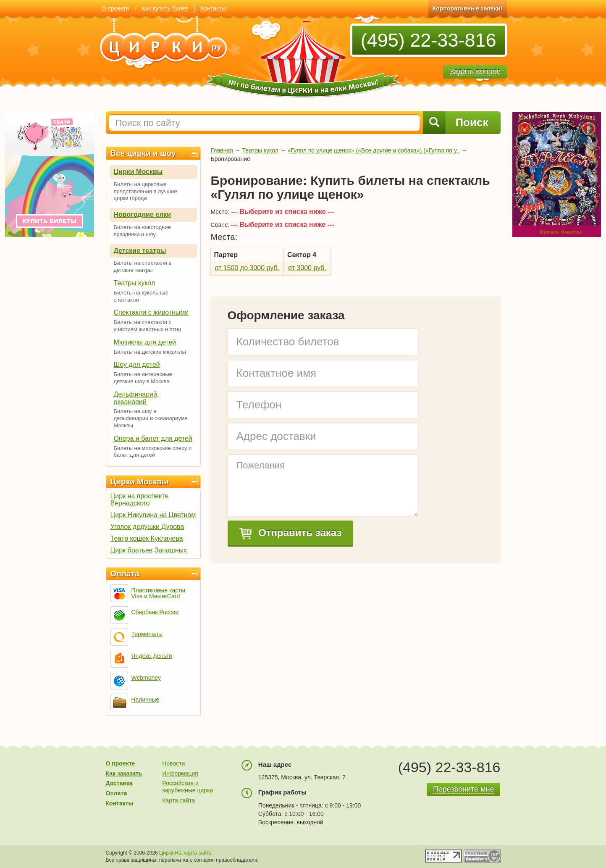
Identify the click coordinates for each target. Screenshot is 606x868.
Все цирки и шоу (143, 153)
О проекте (115, 8)
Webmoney (146, 678)
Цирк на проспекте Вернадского (140, 500)
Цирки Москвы (138, 172)
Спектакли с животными (151, 312)
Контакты (213, 8)
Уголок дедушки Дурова (147, 527)
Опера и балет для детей (153, 438)
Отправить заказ (291, 533)
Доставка (119, 783)
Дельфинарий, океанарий (136, 398)
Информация (180, 773)
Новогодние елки (143, 214)
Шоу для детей (137, 364)
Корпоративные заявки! (468, 8)
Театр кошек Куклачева (147, 538)
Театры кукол (135, 283)
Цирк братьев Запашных (149, 550)
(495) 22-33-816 (429, 40)
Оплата (125, 574)
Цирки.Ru (170, 853)
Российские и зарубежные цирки (188, 787)
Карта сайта (178, 800)
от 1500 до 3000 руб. (247, 268)
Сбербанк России (155, 612)
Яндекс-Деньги (152, 656)
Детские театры (140, 251)
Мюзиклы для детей (145, 342)
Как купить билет (165, 8)
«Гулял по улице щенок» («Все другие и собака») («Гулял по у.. (374, 150)
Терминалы (147, 634)
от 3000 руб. (307, 268)
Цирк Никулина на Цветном (153, 515)
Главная (222, 150)
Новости (173, 763)
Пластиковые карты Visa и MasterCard (159, 593)
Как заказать (124, 773)
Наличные (146, 700)
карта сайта (198, 853)
